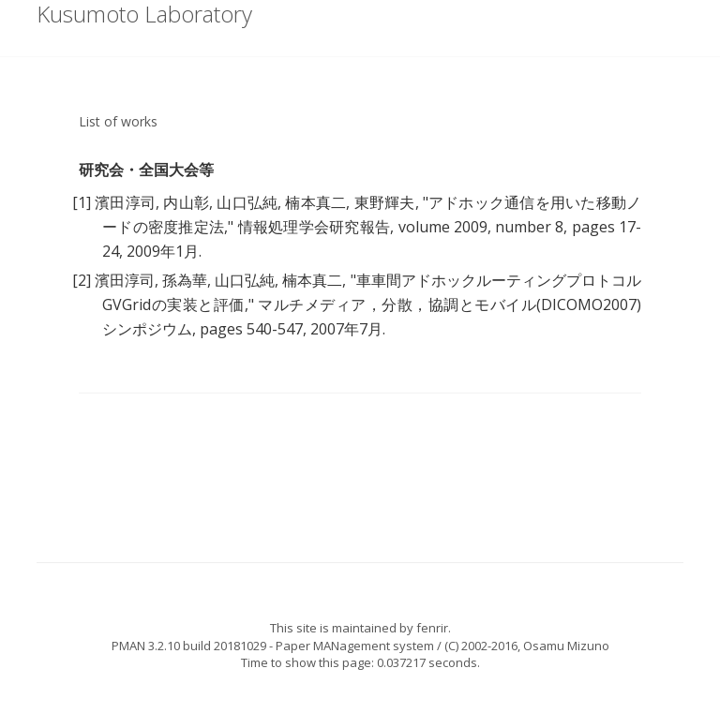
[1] (82, 202)
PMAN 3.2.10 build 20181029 (189, 646)
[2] (82, 280)
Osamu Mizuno (566, 646)
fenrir (432, 628)
